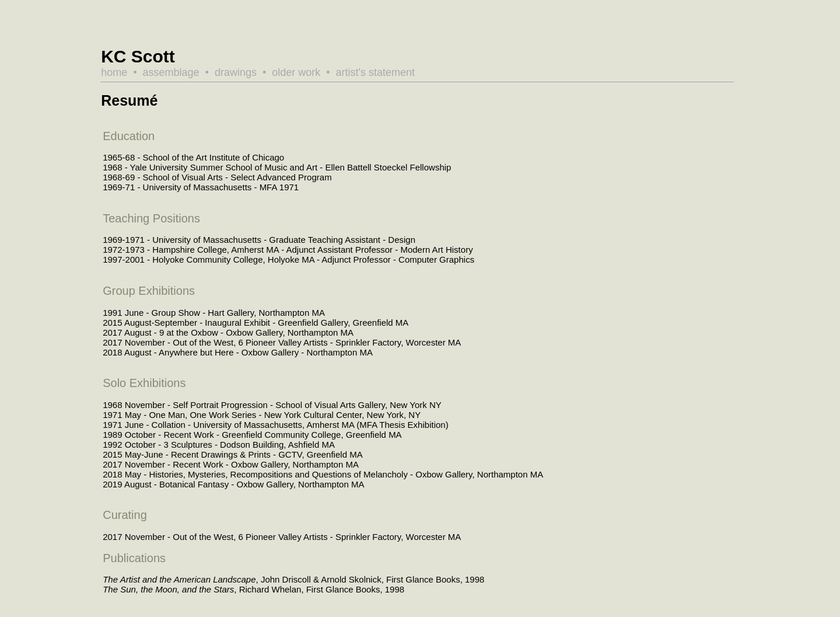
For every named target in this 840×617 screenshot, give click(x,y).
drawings (236, 72)
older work (296, 72)
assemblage (171, 72)
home (114, 72)
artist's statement (375, 72)
